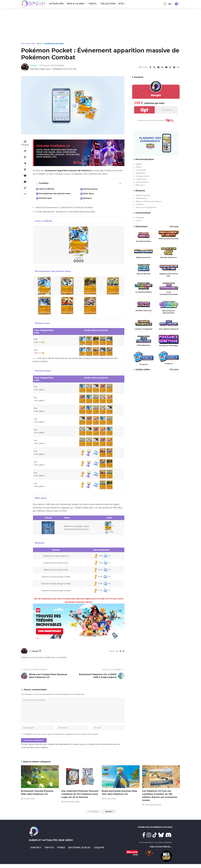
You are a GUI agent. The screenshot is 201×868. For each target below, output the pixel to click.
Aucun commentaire (54, 65)
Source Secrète (144, 274)
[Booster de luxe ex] (169, 251)
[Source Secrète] (144, 267)
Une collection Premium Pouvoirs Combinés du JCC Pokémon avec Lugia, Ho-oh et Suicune (80, 797)
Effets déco (140, 185)
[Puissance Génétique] (169, 339)
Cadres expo (141, 179)
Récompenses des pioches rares (55, 194)
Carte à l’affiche (46, 189)
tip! (144, 110)
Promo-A (169, 364)
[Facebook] (120, 651)
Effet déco (88, 194)
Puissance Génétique (169, 346)
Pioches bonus (90, 189)
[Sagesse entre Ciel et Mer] (169, 267)
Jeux (39, 44)
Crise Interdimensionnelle (169, 293)
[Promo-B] (144, 357)
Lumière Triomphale (144, 329)
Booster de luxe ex (169, 257)
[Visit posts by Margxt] (24, 651)
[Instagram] (123, 651)
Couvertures (141, 170)
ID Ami (138, 221)
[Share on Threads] (25, 169)
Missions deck (141, 198)
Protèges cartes (142, 176)
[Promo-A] (169, 356)
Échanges (140, 217)
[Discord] (168, 839)
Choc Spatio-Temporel (169, 329)
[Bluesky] (161, 839)
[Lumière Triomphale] (144, 323)
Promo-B (144, 364)
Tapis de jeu (141, 173)
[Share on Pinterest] (158, 67)
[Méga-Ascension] (144, 251)
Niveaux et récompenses (146, 207)
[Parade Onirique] (144, 235)
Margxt (34, 65)
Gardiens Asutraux (143, 311)
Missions (87, 198)
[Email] (166, 67)
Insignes (139, 164)
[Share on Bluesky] (25, 176)
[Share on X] (154, 67)
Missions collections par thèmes (149, 201)
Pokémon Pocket (54, 44)
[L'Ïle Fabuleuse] (144, 339)
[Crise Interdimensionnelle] (169, 286)
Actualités (28, 44)
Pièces (139, 167)
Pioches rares (45, 198)
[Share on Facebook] (150, 67)
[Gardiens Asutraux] (144, 304)
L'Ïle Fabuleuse (143, 345)
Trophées (140, 204)
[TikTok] (155, 839)
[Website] (117, 651)
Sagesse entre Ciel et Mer (169, 275)
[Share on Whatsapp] (162, 67)
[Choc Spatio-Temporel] (169, 323)
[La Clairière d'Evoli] (144, 286)
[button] (165, 4)
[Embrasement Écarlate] (169, 234)
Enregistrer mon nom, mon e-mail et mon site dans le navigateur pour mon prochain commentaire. (61, 737)
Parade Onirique (144, 241)
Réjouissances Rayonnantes (169, 312)
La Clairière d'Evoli (143, 292)
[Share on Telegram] (25, 163)
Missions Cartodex (143, 195)
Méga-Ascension (143, 257)
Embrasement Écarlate (169, 239)
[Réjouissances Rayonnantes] (169, 304)
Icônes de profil (142, 182)
